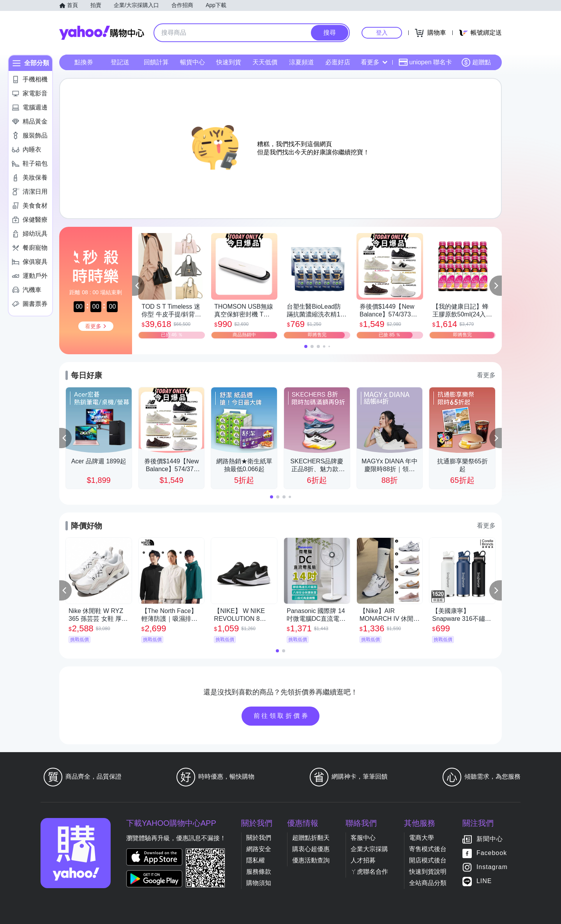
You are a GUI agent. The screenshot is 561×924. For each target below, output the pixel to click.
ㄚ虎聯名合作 (369, 872)
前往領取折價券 (282, 716)
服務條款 (259, 872)
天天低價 (265, 62)
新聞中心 (490, 839)
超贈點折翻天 (311, 838)
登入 (382, 33)
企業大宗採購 (369, 849)
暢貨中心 (192, 62)
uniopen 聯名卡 (425, 62)
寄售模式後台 (428, 849)
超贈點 (476, 62)
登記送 (120, 62)
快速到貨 (229, 62)
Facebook (492, 853)
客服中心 (363, 838)
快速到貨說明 (428, 872)
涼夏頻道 (302, 62)
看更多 (374, 62)
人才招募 (363, 860)
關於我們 (259, 838)
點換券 (84, 62)
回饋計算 (156, 62)
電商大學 (422, 838)
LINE (484, 881)
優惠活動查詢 (311, 860)
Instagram (492, 867)
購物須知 (259, 883)
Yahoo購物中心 (102, 33)
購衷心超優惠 (311, 849)
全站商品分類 (428, 883)
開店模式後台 (428, 860)
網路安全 (259, 849)
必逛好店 (338, 62)
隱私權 (256, 860)
